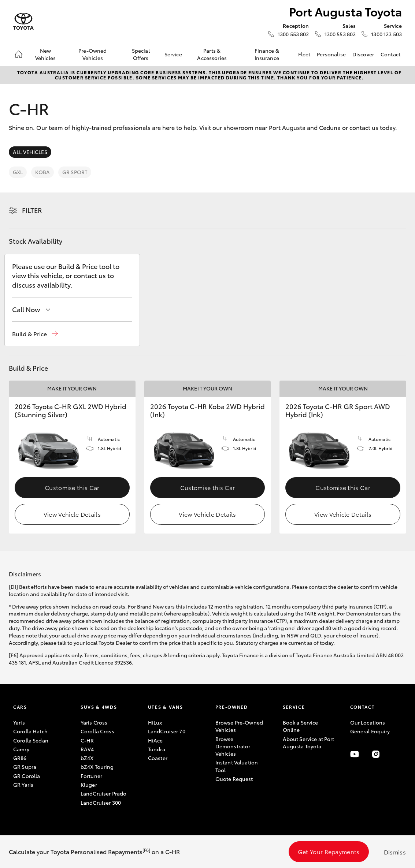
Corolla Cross (97, 731)
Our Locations (368, 722)
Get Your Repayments (329, 851)
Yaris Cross (94, 722)
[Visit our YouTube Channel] (355, 754)
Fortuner (91, 776)
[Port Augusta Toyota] (23, 21)
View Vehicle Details (72, 514)
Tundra (157, 749)
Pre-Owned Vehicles (92, 54)
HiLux (155, 722)
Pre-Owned (232, 707)
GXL (18, 172)
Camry (21, 749)
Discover (363, 54)
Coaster (158, 758)
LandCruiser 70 (167, 731)
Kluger (89, 785)
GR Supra (25, 767)
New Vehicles (45, 54)
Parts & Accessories (212, 54)
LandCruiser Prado (103, 793)
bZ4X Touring (97, 767)
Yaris (19, 722)
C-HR (87, 740)
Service (173, 54)
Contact (390, 54)
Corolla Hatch (30, 731)
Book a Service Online (301, 726)
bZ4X (87, 758)
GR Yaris (23, 785)
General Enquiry (370, 731)
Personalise (331, 54)
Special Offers (141, 54)
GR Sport (75, 172)
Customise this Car (72, 487)
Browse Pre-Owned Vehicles (239, 726)
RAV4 (87, 749)
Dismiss (395, 852)
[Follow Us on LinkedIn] (397, 754)
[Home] (19, 54)
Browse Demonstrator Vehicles (233, 746)
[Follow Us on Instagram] (376, 754)
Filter (32, 210)
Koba (42, 172)
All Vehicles (30, 152)
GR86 (20, 758)
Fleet (304, 54)
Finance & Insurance (267, 54)
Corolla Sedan (31, 740)
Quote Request (234, 779)
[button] (35, 334)
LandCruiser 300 (101, 802)
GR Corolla (27, 776)
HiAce (155, 740)
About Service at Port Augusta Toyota (309, 742)
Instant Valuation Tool (237, 766)
